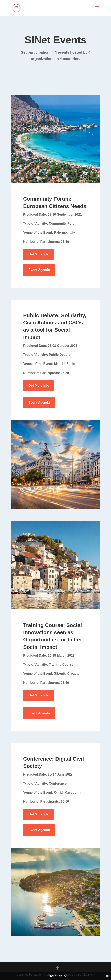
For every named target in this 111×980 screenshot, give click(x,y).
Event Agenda (39, 270)
